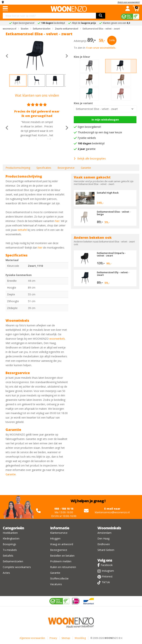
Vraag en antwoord (62, 544)
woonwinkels (57, 339)
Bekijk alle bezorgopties (90, 158)
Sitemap (66, 638)
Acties (6, 573)
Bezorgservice (66, 168)
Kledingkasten (11, 538)
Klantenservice (59, 533)
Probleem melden (61, 561)
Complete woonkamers (17, 567)
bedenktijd (91, 143)
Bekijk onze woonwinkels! (129, 2)
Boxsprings (9, 544)
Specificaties (44, 168)
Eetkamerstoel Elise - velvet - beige (114, 213)
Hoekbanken (10, 533)
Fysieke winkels (87, 138)
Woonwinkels (109, 528)
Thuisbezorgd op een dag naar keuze (100, 132)
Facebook (107, 565)
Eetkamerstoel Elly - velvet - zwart (113, 274)
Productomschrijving (18, 168)
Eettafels (8, 556)
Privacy (53, 638)
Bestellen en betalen (62, 556)
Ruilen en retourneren (63, 567)
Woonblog (80, 638)
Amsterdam (104, 533)
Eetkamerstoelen (13, 561)
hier (57, 221)
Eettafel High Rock (108, 193)
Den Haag (103, 538)
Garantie (86, 168)
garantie (87, 149)
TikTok (106, 582)
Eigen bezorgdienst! (89, 127)
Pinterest (107, 576)
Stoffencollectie (59, 578)
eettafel (22, 230)
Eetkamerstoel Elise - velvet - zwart (97, 109)
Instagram (108, 571)
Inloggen (55, 538)
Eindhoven (104, 544)
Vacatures (56, 584)
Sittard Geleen (106, 550)
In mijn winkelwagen (105, 120)
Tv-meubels (10, 550)
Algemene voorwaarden (32, 638)
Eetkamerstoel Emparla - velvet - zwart (111, 254)
